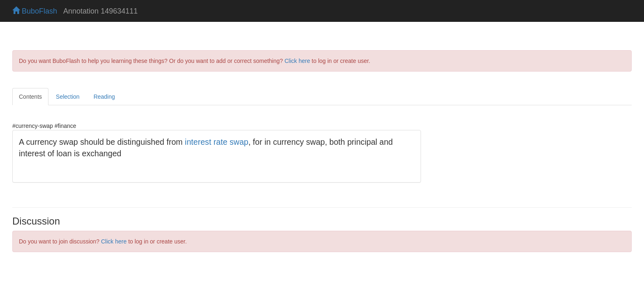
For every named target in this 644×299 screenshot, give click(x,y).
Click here (297, 61)
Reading (104, 97)
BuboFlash (35, 11)
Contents (30, 97)
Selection (68, 97)
